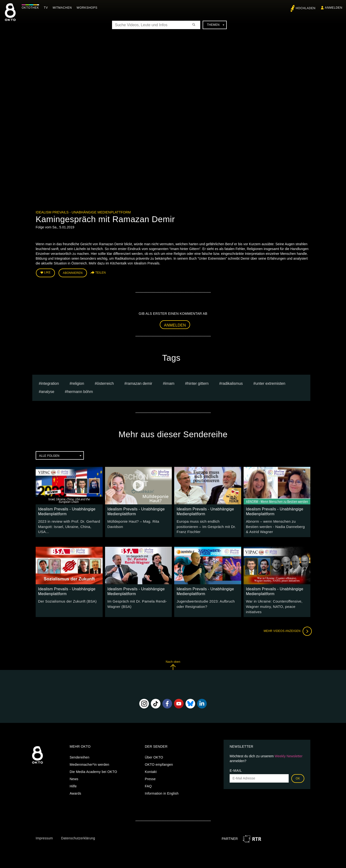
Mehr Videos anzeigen (286, 623)
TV (47, 8)
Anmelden (175, 324)
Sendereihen (80, 749)
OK (298, 770)
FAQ (148, 778)
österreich (105, 382)
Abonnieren (73, 272)
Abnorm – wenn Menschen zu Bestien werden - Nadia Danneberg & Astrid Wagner (275, 525)
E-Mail (236, 762)
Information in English (162, 785)
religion (78, 382)
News (74, 771)
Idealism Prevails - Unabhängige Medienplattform (83, 212)
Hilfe (73, 778)
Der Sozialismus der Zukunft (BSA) (65, 599)
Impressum (44, 830)
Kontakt (151, 763)
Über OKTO (154, 749)
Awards (75, 785)
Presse (150, 771)
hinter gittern (198, 382)
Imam (170, 382)
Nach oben (173, 657)
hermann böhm (80, 391)
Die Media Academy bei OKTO (93, 763)
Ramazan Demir (139, 382)
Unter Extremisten (270, 382)
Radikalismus (232, 382)
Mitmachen (63, 8)
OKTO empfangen (159, 756)
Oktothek (32, 8)
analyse (48, 391)
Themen (216, 25)
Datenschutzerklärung (78, 830)
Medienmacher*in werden (89, 756)
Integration (50, 382)
